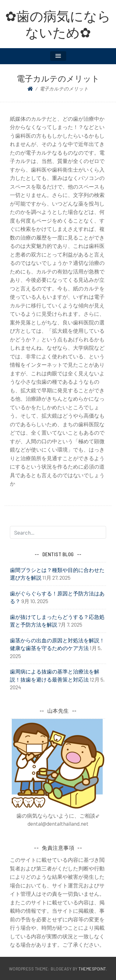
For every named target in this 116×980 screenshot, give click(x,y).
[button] (58, 56)
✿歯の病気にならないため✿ (58, 24)
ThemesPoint (92, 969)
